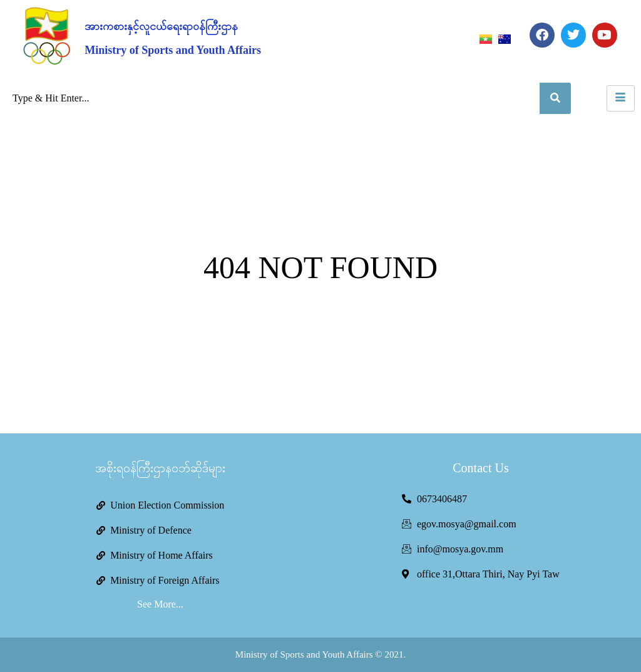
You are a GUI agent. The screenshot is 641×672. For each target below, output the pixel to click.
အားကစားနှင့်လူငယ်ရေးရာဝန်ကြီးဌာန (161, 26)
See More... (160, 604)
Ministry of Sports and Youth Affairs (173, 50)
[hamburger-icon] (621, 98)
